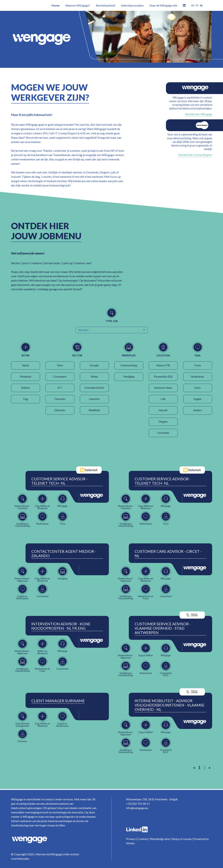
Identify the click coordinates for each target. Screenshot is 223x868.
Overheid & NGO (94, 388)
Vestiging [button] (129, 377)
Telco (60, 365)
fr (197, 5)
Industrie (94, 399)
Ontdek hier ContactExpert (195, 155)
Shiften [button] (25, 388)
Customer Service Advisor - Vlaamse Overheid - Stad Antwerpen (163, 628)
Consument (60, 377)
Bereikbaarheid (106, 5)
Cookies (143, 839)
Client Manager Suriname (58, 701)
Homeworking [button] (129, 365)
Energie (94, 365)
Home (56, 5)
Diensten (60, 410)
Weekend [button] (26, 377)
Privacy (131, 839)
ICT (60, 388)
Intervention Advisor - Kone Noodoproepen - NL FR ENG (61, 626)
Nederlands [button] (198, 377)
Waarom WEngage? (78, 5)
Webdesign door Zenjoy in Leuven (171, 839)
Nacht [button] (26, 365)
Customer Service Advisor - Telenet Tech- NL (59, 481)
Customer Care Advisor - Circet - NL (168, 554)
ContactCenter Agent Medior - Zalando (64, 554)
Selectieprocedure (132, 5)
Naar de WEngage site (163, 5)
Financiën (60, 399)
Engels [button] (198, 399)
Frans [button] (198, 365)
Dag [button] (26, 399)
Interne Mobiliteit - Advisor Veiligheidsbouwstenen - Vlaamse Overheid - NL (169, 705)
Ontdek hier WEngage (199, 114)
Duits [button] (198, 388)
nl (201, 5)
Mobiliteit (94, 410)
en (193, 5)
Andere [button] (198, 410)
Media (94, 377)
